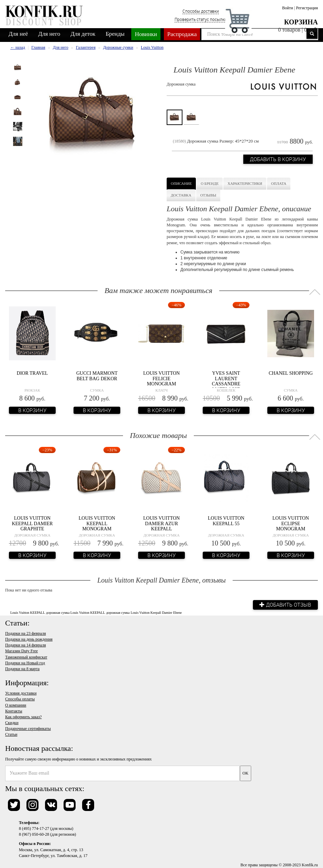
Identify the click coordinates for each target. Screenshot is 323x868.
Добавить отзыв (285, 605)
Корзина (301, 22)
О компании (16, 705)
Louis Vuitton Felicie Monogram (161, 379)
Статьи (11, 734)
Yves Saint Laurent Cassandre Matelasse (226, 381)
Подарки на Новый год (25, 663)
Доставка (181, 195)
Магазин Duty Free (21, 651)
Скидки (12, 723)
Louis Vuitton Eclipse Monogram (291, 523)
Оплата (279, 183)
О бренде (210, 183)
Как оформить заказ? (23, 717)
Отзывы (208, 195)
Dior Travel (32, 373)
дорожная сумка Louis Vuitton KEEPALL (76, 613)
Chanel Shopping (291, 373)
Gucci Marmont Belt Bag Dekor (97, 376)
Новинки (146, 34)
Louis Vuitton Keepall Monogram (97, 523)
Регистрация (307, 8)
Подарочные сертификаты (28, 729)
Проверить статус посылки (201, 19)
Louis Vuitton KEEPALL (28, 613)
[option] (18, 67)
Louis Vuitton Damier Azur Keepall (161, 523)
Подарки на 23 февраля (25, 633)
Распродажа (182, 34)
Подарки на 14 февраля (25, 645)
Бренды (115, 34)
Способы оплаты (20, 699)
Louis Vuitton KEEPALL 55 (226, 521)
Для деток (83, 34)
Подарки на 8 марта (22, 669)
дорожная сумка (118, 613)
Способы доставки (201, 11)
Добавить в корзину (278, 159)
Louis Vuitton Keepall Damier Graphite (32, 523)
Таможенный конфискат (26, 657)
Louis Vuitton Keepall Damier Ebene (156, 613)
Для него (49, 34)
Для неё (18, 34)
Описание (181, 183)
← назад (18, 47)
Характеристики (245, 183)
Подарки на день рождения (29, 639)
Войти (288, 8)
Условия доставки (21, 693)
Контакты (14, 711)
